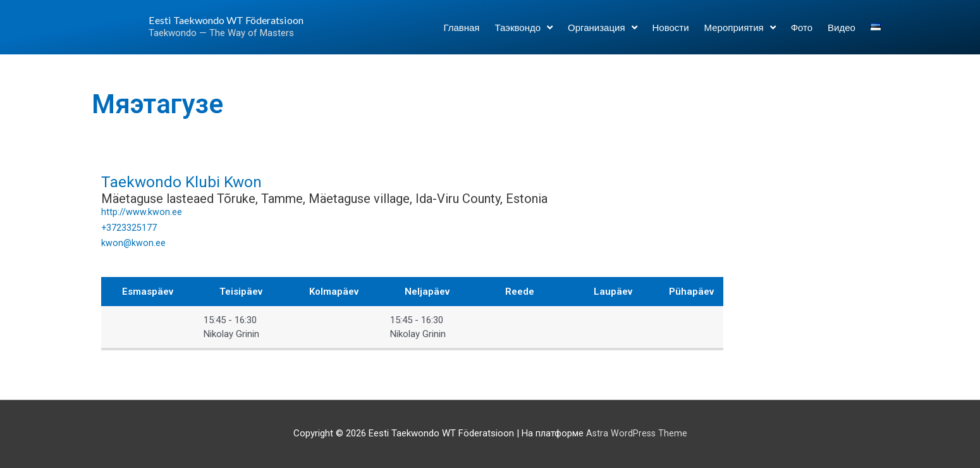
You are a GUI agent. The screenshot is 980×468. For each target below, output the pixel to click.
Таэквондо (524, 33)
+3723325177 (129, 228)
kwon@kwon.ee (134, 243)
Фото (802, 33)
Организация (602, 33)
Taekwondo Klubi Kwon (199, 181)
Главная (461, 33)
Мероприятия (740, 33)
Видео (842, 33)
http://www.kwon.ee (142, 212)
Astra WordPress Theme (636, 433)
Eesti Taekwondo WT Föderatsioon (208, 25)
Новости (671, 33)
